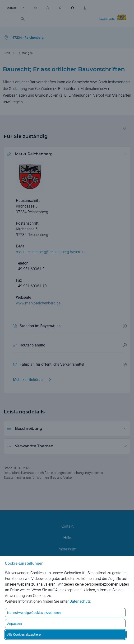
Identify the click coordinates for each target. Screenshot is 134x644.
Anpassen (14, 624)
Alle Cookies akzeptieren (25, 635)
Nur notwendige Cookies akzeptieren (34, 613)
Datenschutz (80, 601)
